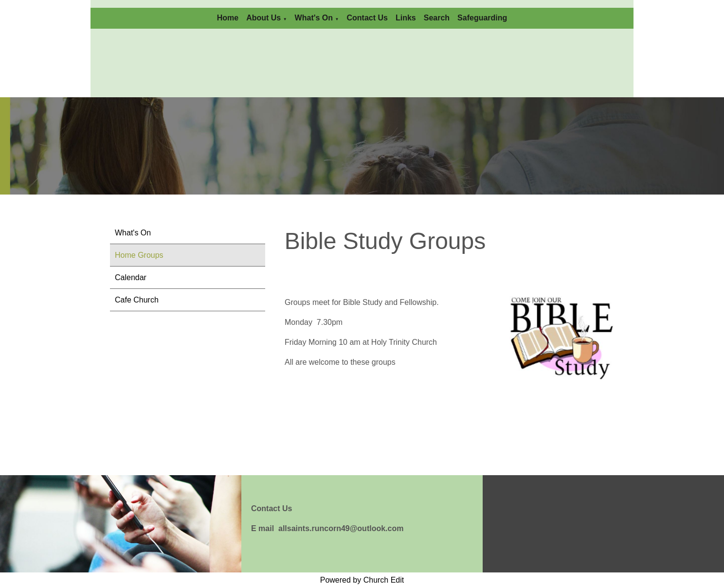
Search (437, 18)
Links (406, 18)
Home (228, 18)
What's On (314, 18)
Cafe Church (137, 300)
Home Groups (139, 255)
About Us (263, 18)
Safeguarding (482, 18)
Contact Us (367, 18)
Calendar (131, 277)
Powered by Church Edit (362, 580)
